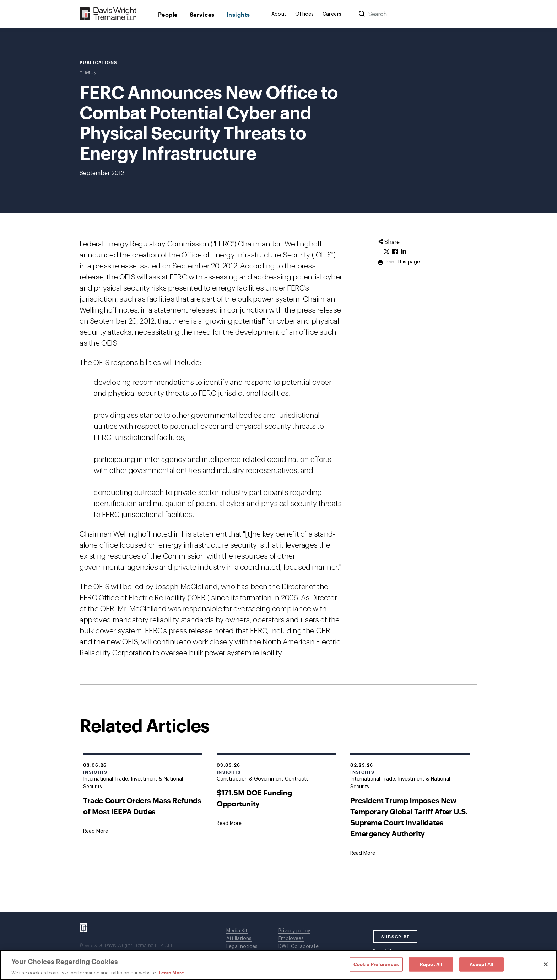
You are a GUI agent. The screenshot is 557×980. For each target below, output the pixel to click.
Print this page (402, 262)
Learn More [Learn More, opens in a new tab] (171, 973)
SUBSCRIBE (396, 937)
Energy (88, 72)
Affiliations (239, 939)
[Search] (362, 14)
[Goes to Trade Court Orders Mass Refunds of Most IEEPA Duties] (96, 831)
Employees (291, 939)
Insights (238, 14)
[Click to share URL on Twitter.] (386, 252)
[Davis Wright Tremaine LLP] (108, 14)
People (168, 14)
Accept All (482, 964)
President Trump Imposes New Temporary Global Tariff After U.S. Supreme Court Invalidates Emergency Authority (409, 817)
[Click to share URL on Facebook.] (395, 252)
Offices (305, 14)
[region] (278, 965)
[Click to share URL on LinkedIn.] (404, 252)
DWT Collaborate (299, 947)
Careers (332, 14)
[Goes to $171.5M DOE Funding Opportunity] (229, 824)
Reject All (431, 964)
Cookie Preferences (376, 964)
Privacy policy (294, 931)
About (279, 14)
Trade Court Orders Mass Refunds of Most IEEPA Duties (142, 806)
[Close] (546, 964)
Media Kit (237, 931)
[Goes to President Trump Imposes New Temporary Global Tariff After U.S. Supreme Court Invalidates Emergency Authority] (363, 853)
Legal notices (242, 947)
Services (202, 14)
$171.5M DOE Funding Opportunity (254, 798)
